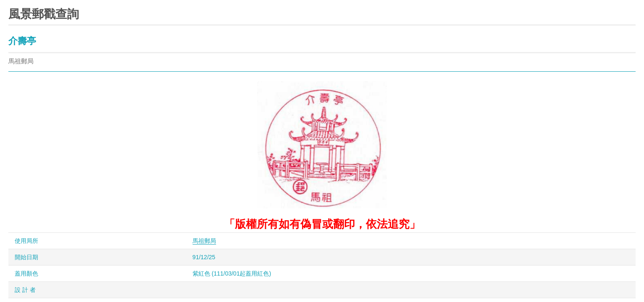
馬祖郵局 (204, 241)
